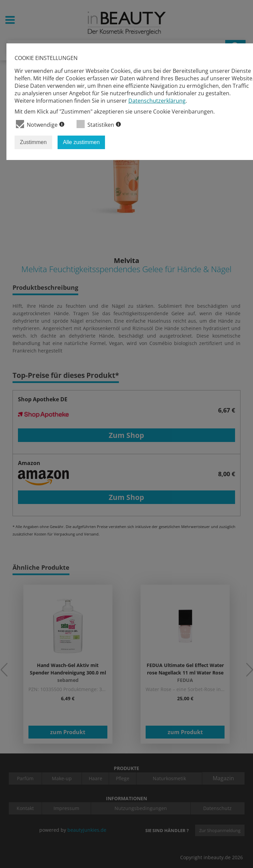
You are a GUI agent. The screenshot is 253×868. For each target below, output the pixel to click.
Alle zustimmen (81, 142)
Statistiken (99, 124)
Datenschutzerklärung (157, 101)
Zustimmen (33, 142)
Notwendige (40, 124)
